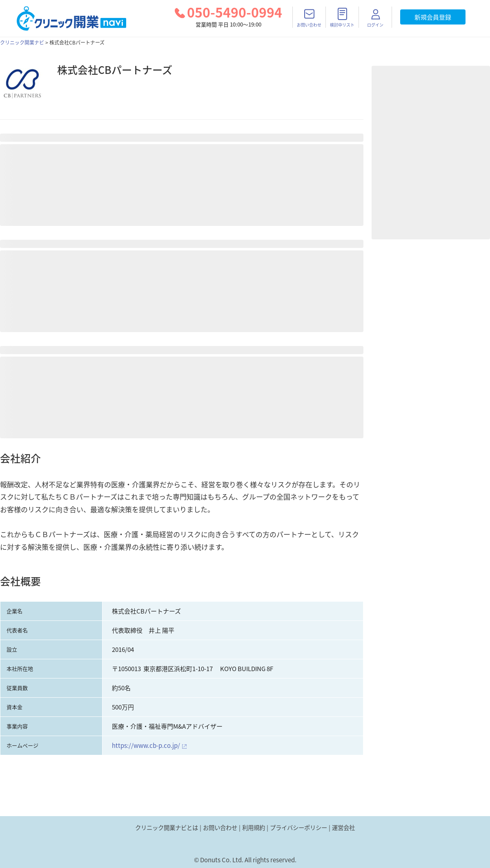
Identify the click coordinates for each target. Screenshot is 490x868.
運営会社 (343, 828)
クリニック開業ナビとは (167, 828)
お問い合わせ (220, 828)
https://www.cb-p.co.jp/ (146, 745)
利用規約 (254, 828)
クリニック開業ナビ (22, 42)
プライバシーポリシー (298, 828)
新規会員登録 (433, 17)
